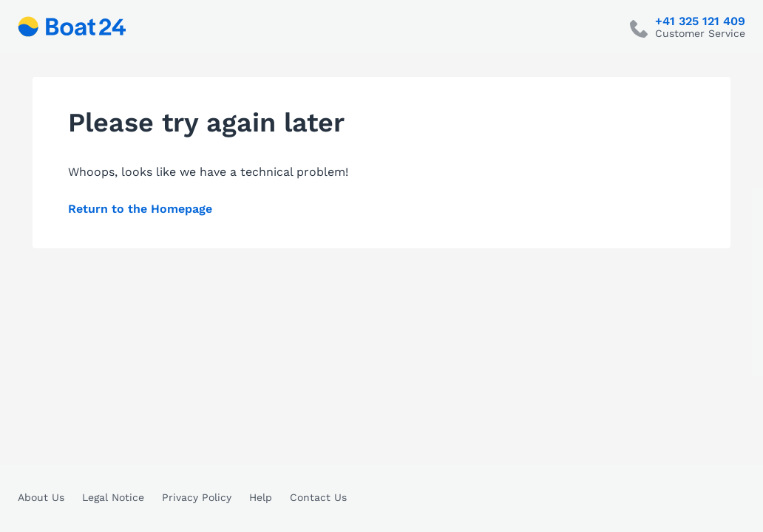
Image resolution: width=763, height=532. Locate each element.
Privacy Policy (197, 497)
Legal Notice (113, 497)
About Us (41, 497)
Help (261, 497)
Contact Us (318, 497)
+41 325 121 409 (700, 21)
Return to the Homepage (140, 209)
